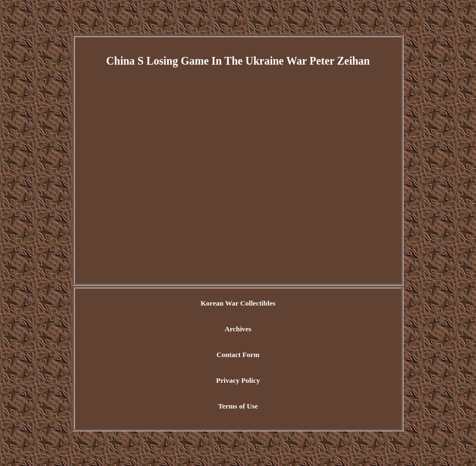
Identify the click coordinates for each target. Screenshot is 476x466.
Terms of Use (238, 406)
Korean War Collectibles (238, 303)
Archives (238, 329)
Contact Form (238, 355)
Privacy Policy (238, 380)
